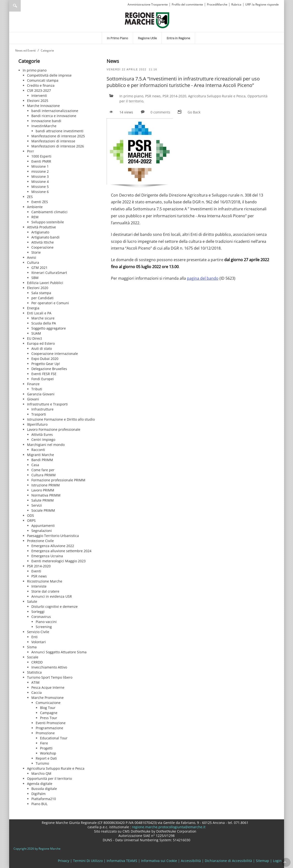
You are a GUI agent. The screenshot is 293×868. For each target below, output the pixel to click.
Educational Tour (54, 738)
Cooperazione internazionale (55, 354)
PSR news (39, 576)
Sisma (32, 647)
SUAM (36, 333)
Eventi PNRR (41, 161)
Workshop (48, 753)
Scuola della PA (44, 323)
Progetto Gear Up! (46, 364)
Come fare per (43, 470)
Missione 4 (40, 182)
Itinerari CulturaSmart (49, 273)
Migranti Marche (41, 455)
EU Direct (34, 338)
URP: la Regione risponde (262, 4)
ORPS (31, 520)
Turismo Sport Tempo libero (50, 677)
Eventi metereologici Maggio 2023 (58, 561)
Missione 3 (40, 176)
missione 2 (40, 171)
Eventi (36, 571)
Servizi (37, 505)
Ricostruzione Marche (45, 581)
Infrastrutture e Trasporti (47, 404)
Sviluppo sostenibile (48, 222)
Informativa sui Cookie (159, 861)
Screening (44, 627)
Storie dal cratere (45, 591)
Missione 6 (40, 192)
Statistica (34, 672)
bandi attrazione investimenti (60, 131)
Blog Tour (48, 708)
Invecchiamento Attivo (49, 667)
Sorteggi (38, 612)
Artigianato (40, 232)
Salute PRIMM (43, 500)
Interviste (39, 586)
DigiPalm (38, 794)
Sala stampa (41, 293)
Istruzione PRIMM (46, 485)
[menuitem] (117, 38)
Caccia (37, 692)
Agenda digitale (40, 784)
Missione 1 (40, 166)
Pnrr (31, 151)
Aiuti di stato (42, 348)
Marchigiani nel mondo (46, 445)
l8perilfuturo (37, 424)
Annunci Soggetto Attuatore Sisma (59, 652)
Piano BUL (39, 804)
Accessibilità (191, 861)
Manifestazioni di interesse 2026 (58, 146)
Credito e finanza (41, 85)
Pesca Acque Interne (48, 687)
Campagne (49, 713)
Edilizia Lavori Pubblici (45, 283)
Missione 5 (40, 187)
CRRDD (37, 662)
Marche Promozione (48, 698)
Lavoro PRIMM (43, 490)
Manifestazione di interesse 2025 (58, 136)
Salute (32, 601)
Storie (36, 252)
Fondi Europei (43, 379)
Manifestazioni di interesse (53, 141)
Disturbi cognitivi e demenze (55, 606)
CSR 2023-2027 (39, 90)
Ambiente (35, 207)
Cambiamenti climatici (49, 212)
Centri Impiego (43, 440)
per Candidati (42, 298)
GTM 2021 (39, 268)
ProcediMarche (217, 4)
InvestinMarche (44, 126)
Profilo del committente (187, 4)
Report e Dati (46, 758)
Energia (33, 308)
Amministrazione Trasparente (148, 4)
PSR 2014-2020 (39, 566)
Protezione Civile (40, 541)
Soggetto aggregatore (49, 328)
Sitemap (262, 861)
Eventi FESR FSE (44, 374)
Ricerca (15, 6)
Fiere (44, 743)
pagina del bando (203, 278)
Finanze (33, 384)
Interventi (39, 96)
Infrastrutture (42, 409)
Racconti (38, 450)
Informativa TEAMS (122, 861)
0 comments (160, 112)
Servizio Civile (38, 632)
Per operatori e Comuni (50, 303)
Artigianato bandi (45, 237)
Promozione (45, 733)
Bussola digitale (44, 789)
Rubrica (236, 4)
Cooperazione (42, 247)
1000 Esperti (41, 156)
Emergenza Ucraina (47, 556)
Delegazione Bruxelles (49, 369)
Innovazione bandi (46, 121)
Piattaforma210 (44, 799)
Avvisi (32, 257)
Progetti (46, 748)
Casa (35, 465)
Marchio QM (41, 773)
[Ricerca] (24, 6)
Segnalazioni (42, 531)
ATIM (35, 682)
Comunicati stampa (43, 80)
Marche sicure (43, 318)
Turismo (42, 763)
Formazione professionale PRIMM (58, 480)
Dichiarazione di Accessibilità (228, 861)
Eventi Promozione (51, 723)
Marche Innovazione (43, 106)
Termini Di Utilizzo (88, 861)
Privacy (64, 861)
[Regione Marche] (147, 20)
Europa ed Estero (41, 343)
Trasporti (39, 414)
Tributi (37, 389)
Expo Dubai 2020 (45, 359)
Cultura (33, 262)
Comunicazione (48, 703)
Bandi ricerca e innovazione (54, 116)
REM (35, 217)
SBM (35, 278)
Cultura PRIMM (44, 475)
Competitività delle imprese (49, 75)
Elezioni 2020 (38, 288)
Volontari (39, 642)
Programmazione (49, 728)
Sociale (33, 657)
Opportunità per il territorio (49, 779)
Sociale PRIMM (43, 510)
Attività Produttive (41, 227)
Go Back (194, 112)
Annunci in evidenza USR (52, 596)
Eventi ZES (40, 202)
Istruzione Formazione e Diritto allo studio (61, 419)
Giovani (33, 399)
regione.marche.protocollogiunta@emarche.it (168, 827)
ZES (30, 197)
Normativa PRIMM (46, 495)
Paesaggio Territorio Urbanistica (53, 536)
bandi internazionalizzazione (55, 111)
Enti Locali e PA (39, 313)
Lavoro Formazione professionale (54, 429)
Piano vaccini (46, 622)
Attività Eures (42, 434)
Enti (34, 637)
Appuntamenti (43, 526)
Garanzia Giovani (41, 394)
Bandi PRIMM (42, 460)
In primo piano (35, 70)
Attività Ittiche (43, 242)
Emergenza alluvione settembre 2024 (61, 551)
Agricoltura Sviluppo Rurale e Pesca (56, 768)
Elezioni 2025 (38, 101)
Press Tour (49, 718)
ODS (31, 515)
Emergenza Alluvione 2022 (53, 546)
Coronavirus (41, 617)
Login (277, 861)
